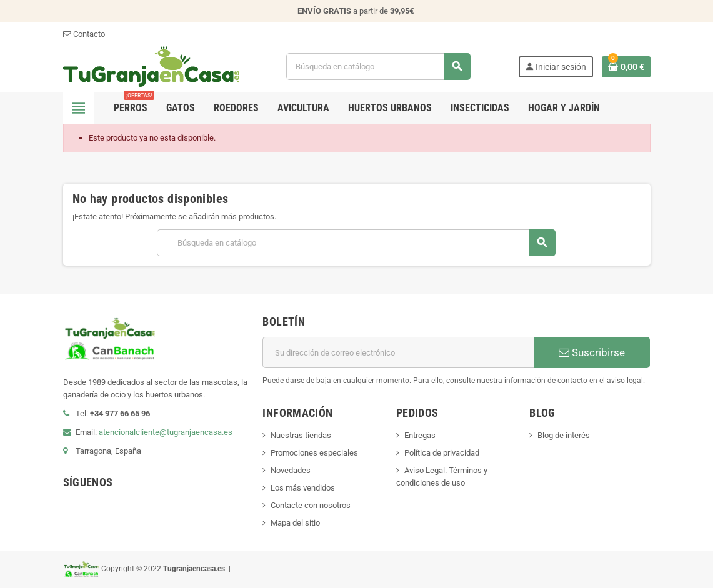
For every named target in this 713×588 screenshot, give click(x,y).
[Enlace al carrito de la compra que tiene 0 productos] (626, 67)
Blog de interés (564, 435)
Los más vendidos (303, 488)
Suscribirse (592, 352)
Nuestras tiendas (301, 435)
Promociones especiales (314, 453)
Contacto (84, 34)
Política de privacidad (442, 453)
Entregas (420, 435)
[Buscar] (378, 67)
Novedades (291, 470)
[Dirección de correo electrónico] (398, 352)
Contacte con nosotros (311, 505)
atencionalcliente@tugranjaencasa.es (166, 432)
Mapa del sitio (295, 523)
